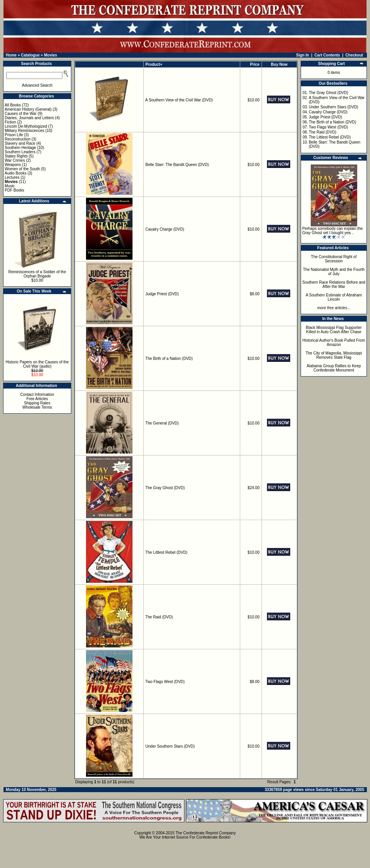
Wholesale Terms (37, 407)
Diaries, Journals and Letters (29, 118)
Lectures (12, 177)
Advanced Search (37, 85)
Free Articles (37, 399)
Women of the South (22, 169)
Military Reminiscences (24, 131)
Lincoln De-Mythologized (26, 126)
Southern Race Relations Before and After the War (334, 284)
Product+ (154, 64)
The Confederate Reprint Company (206, 833)
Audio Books (15, 173)
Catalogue (30, 55)
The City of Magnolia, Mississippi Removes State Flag (334, 355)
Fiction (10, 122)
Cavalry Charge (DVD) (165, 229)
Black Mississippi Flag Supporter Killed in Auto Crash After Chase (334, 330)
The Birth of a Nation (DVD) (169, 359)
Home (11, 55)
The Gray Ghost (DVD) (165, 488)
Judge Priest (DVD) (162, 294)
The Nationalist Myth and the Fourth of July (334, 272)
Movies (50, 55)
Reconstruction (18, 139)
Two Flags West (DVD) (165, 682)
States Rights (16, 156)
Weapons (13, 165)
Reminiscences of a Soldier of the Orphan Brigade (37, 274)
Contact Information (37, 395)
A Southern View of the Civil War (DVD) (179, 100)
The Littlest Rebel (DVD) (166, 552)
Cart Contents (327, 55)
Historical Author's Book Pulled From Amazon (334, 342)
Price (255, 64)
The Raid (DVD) (159, 617)
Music (10, 186)
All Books (13, 105)
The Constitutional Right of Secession (334, 259)
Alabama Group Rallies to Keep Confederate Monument (334, 368)
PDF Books (15, 190)
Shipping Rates (37, 403)
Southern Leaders (20, 152)
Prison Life (14, 135)
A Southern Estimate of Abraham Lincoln (334, 297)
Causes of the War (21, 114)
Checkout (355, 55)
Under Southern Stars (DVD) (170, 746)
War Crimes (15, 160)
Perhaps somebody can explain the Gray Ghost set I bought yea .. (332, 231)
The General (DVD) (162, 423)
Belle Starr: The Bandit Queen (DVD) (177, 165)
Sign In (302, 55)
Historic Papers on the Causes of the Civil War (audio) (37, 364)
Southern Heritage (20, 148)
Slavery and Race (20, 143)
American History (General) (28, 109)
